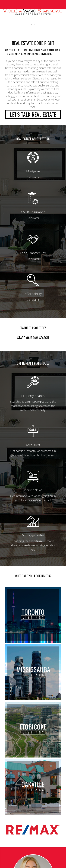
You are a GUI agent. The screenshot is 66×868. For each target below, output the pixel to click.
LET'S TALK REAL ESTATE (33, 114)
